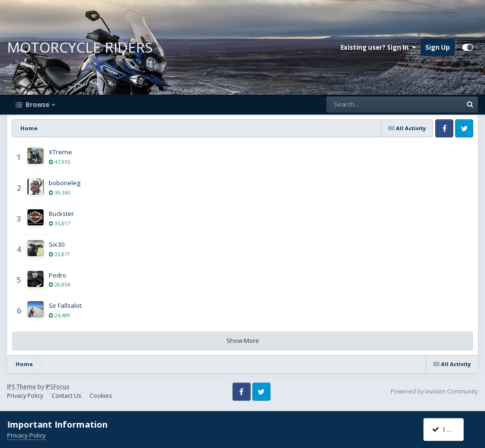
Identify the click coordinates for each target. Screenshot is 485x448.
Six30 (57, 244)
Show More (243, 340)
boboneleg (65, 183)
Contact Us (66, 396)
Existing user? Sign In (378, 47)
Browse (37, 105)
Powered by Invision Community (434, 391)
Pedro (58, 275)
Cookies (101, 396)
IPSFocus (57, 387)
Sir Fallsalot (65, 305)
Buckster (61, 214)
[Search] (368, 105)
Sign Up (438, 47)
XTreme (60, 152)
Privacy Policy (25, 396)
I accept (449, 429)
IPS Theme (22, 387)
